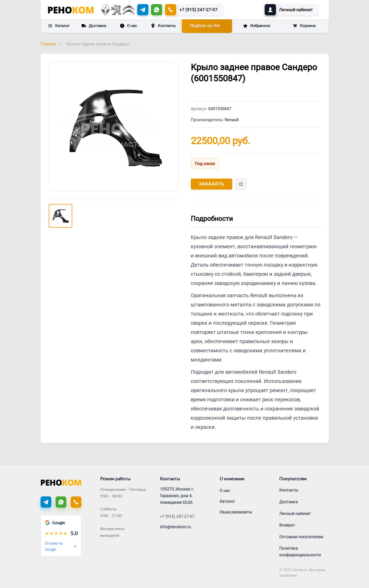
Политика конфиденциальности (300, 552)
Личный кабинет (295, 514)
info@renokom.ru (175, 527)
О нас (128, 26)
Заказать (212, 184)
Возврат (287, 525)
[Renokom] (71, 10)
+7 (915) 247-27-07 (177, 516)
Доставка (94, 26)
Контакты (163, 26)
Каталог (59, 26)
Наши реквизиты (236, 512)
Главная (48, 44)
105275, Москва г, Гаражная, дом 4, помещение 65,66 (177, 496)
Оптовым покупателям (301, 537)
